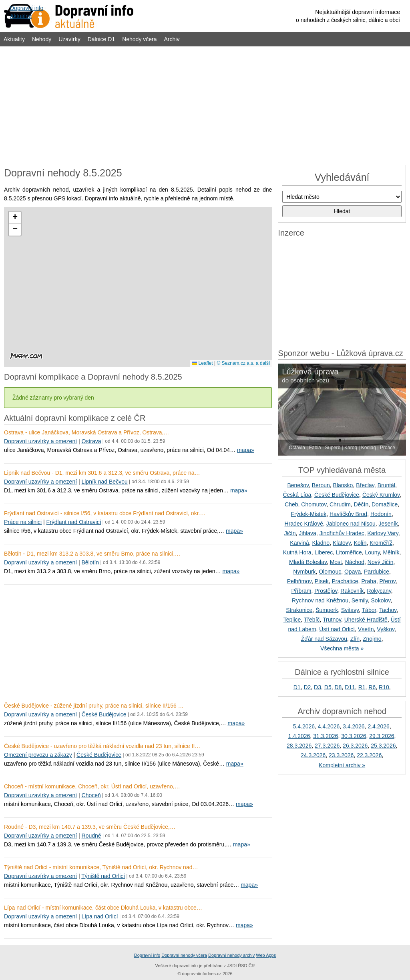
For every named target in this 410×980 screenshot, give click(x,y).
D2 (307, 687)
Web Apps (266, 955)
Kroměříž (381, 543)
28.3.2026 (299, 746)
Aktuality (14, 39)
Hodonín (381, 514)
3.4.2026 (354, 726)
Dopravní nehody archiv (231, 955)
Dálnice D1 (101, 39)
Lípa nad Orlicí (100, 916)
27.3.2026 (327, 746)
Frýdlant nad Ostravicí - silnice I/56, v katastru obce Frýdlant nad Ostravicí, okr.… (105, 513)
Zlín (355, 639)
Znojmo (372, 639)
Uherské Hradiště (366, 620)
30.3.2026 (354, 736)
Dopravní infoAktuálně (27, 12)
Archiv (172, 39)
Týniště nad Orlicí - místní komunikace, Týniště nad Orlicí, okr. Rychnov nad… (101, 867)
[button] (15, 218)
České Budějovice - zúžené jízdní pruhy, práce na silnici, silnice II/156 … (94, 706)
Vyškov (386, 629)
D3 (318, 687)
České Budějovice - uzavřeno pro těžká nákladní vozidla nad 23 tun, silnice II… (102, 746)
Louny (372, 552)
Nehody (42, 39)
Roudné (91, 836)
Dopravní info (147, 955)
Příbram (301, 591)
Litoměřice (349, 552)
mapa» (246, 450)
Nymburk (304, 572)
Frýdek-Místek (309, 514)
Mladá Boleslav (308, 562)
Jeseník (388, 524)
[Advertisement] (205, 105)
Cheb (291, 504)
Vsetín (366, 629)
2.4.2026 (379, 726)
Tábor (369, 610)
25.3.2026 (383, 746)
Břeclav (365, 485)
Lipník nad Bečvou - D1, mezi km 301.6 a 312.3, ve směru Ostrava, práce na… (102, 473)
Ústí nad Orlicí (337, 629)
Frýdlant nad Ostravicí (74, 522)
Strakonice (299, 610)
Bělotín (90, 562)
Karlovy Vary (383, 533)
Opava (353, 572)
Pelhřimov (299, 581)
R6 (372, 687)
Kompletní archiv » (342, 765)
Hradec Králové (304, 524)
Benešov (298, 485)
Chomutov (314, 504)
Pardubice (377, 572)
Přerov (388, 581)
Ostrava (91, 441)
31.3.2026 (326, 736)
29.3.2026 (382, 736)
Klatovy (342, 543)
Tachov (388, 610)
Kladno (321, 543)
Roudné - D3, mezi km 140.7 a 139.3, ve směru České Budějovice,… (90, 827)
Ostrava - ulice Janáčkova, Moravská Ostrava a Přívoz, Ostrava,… (86, 432)
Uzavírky (69, 39)
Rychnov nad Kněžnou (320, 600)
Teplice (292, 620)
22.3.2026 (369, 755)
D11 (350, 687)
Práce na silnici (23, 522)
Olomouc (330, 572)
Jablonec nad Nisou (351, 524)
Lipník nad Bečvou (105, 482)
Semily (360, 600)
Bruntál (386, 485)
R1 (362, 687)
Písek (322, 581)
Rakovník (352, 591)
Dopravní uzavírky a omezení (40, 441)
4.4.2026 (329, 726)
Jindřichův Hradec (342, 533)
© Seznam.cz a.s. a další (243, 363)
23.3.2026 (341, 755)
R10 (384, 687)
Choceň (91, 795)
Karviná (299, 543)
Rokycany (379, 591)
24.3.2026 (313, 755)
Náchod (355, 562)
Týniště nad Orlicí (103, 876)
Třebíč (312, 620)
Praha (369, 581)
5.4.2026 (304, 726)
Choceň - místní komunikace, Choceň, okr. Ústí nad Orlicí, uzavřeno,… (92, 786)
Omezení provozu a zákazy (38, 755)
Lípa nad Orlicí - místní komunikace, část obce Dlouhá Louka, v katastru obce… (103, 908)
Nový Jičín (381, 562)
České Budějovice (104, 714)
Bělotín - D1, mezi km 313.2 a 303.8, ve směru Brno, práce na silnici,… (92, 554)
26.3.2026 (355, 746)
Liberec (324, 552)
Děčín (361, 504)
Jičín (290, 533)
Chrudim (340, 504)
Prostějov (326, 591)
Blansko (343, 485)
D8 (338, 687)
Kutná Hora (297, 552)
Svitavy (350, 610)
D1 (297, 687)
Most (336, 562)
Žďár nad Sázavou (324, 639)
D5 (328, 687)
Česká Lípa (297, 495)
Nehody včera (139, 39)
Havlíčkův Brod (348, 514)
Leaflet (202, 363)
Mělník (391, 552)
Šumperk (327, 610)
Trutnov (332, 620)
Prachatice (345, 581)
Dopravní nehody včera (184, 955)
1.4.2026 (299, 736)
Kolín (360, 543)
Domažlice (385, 504)
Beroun (321, 485)
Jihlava (307, 533)
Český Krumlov (381, 495)
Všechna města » (342, 648)
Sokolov (381, 600)
